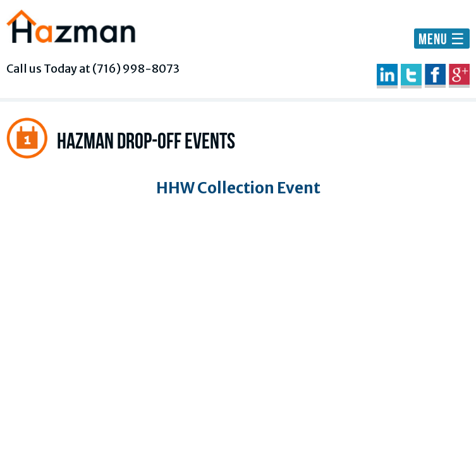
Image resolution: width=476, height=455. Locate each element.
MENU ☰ (442, 39)
